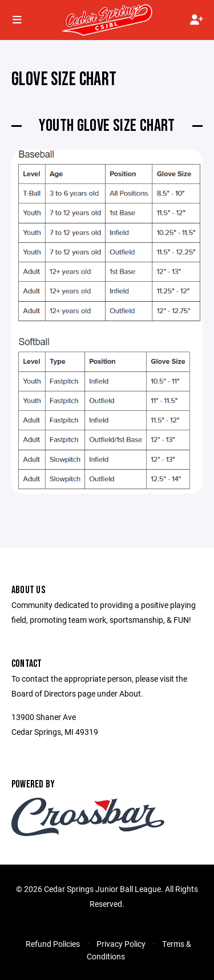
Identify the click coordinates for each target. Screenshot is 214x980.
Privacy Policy (121, 944)
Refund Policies (53, 944)
